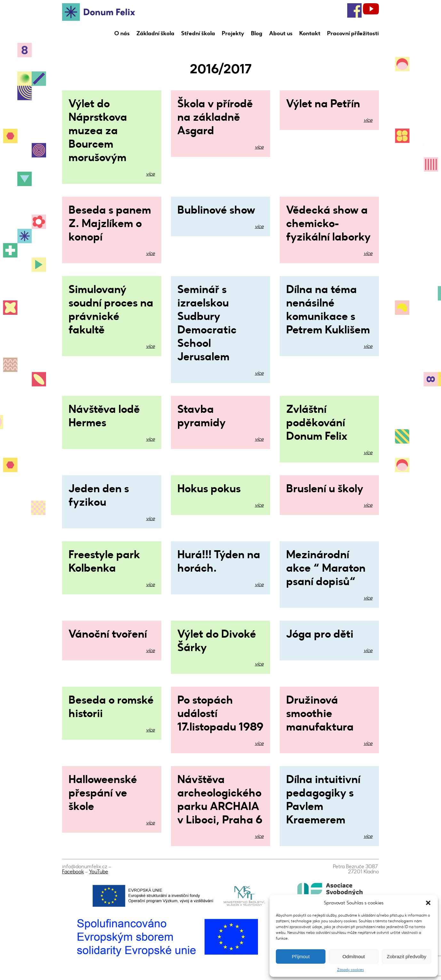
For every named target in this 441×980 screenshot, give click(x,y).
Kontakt (310, 33)
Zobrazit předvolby (407, 956)
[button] (428, 903)
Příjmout (301, 956)
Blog (257, 33)
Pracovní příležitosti (353, 33)
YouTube (99, 872)
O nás (122, 33)
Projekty (233, 33)
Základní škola (155, 33)
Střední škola (198, 33)
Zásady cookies (350, 970)
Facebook (73, 872)
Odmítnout (354, 956)
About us (281, 33)
